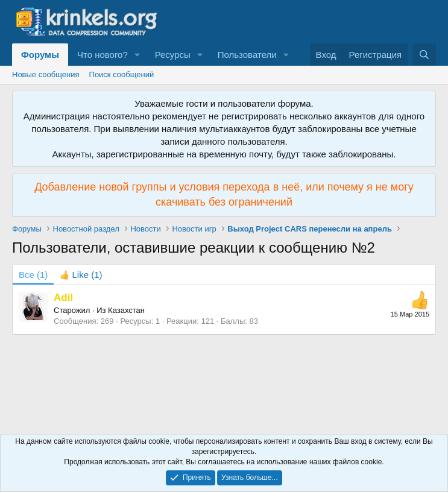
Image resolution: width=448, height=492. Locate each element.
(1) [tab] (33, 275)
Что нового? (103, 55)
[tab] (81, 275)
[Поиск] (424, 55)
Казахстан (126, 310)
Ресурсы (173, 55)
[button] (137, 55)
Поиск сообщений (122, 74)
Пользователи (247, 55)
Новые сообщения (46, 74)
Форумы (40, 55)
